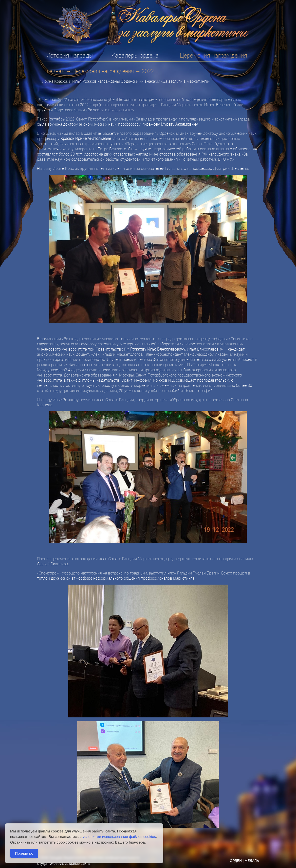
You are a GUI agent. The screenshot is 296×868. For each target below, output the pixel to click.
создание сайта (77, 864)
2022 (148, 71)
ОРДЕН (236, 861)
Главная (54, 71)
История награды (70, 55)
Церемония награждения (103, 71)
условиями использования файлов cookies (119, 837)
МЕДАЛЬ (252, 861)
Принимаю (24, 853)
